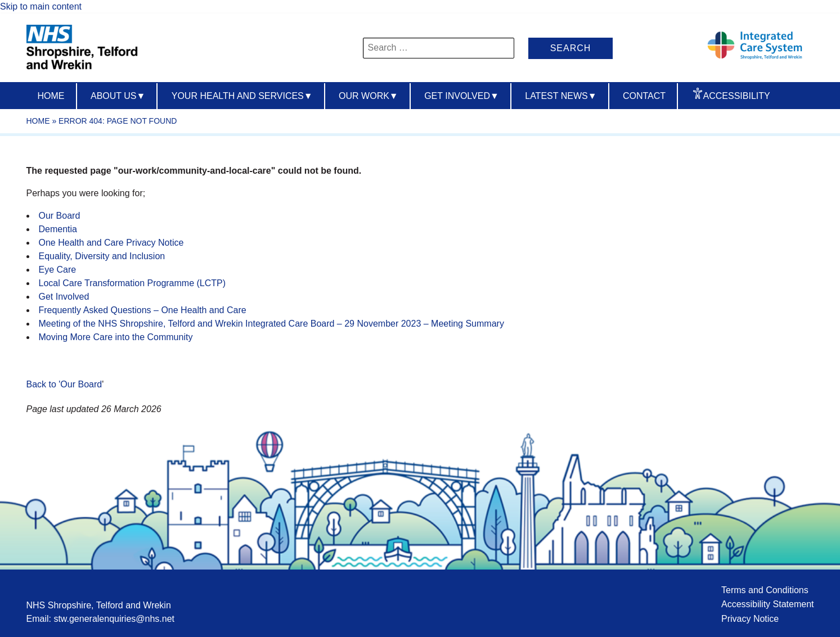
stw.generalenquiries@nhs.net (114, 619)
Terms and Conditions (765, 590)
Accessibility (737, 96)
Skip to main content (41, 6)
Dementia (58, 229)
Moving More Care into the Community (116, 337)
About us (118, 96)
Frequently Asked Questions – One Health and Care (143, 310)
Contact (644, 96)
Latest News (561, 96)
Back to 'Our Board (64, 384)
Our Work (369, 96)
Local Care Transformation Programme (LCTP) (132, 283)
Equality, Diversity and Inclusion (102, 256)
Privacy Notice (750, 619)
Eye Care (58, 270)
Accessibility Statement (768, 604)
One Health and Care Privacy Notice (111, 243)
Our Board (60, 216)
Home (51, 96)
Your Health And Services (242, 96)
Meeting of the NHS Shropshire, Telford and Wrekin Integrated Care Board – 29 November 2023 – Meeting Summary (271, 324)
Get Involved (462, 96)
